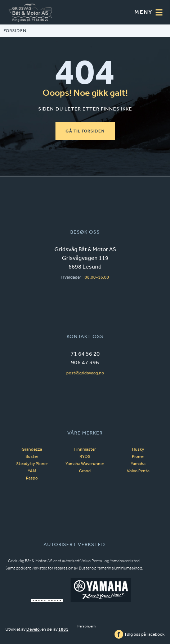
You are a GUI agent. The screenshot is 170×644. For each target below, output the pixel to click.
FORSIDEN (15, 31)
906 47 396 (85, 362)
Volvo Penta (138, 471)
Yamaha (138, 464)
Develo (33, 629)
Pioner (138, 456)
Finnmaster (85, 449)
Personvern (86, 626)
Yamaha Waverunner (85, 464)
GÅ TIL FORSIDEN (85, 131)
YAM (32, 471)
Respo (32, 478)
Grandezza (32, 449)
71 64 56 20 (85, 353)
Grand (85, 471)
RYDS (85, 456)
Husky (138, 449)
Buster (32, 456)
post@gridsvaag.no (85, 373)
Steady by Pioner (32, 464)
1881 (63, 629)
